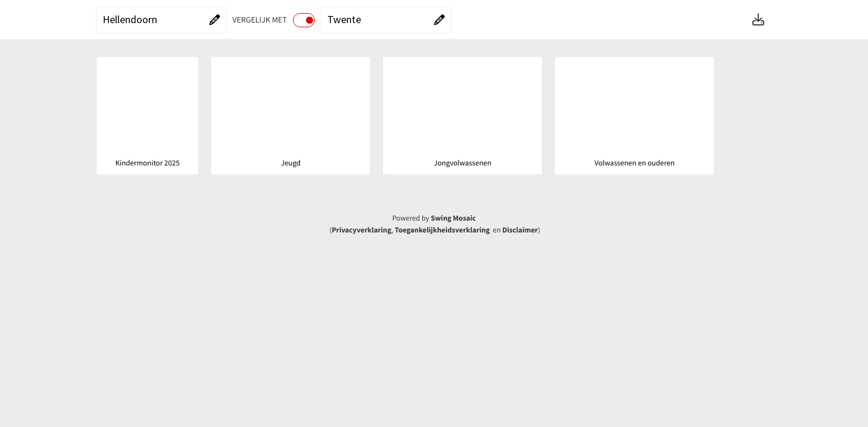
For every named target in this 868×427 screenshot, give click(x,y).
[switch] (304, 20)
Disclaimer (520, 230)
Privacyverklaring (361, 230)
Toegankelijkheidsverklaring (442, 230)
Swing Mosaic (454, 218)
